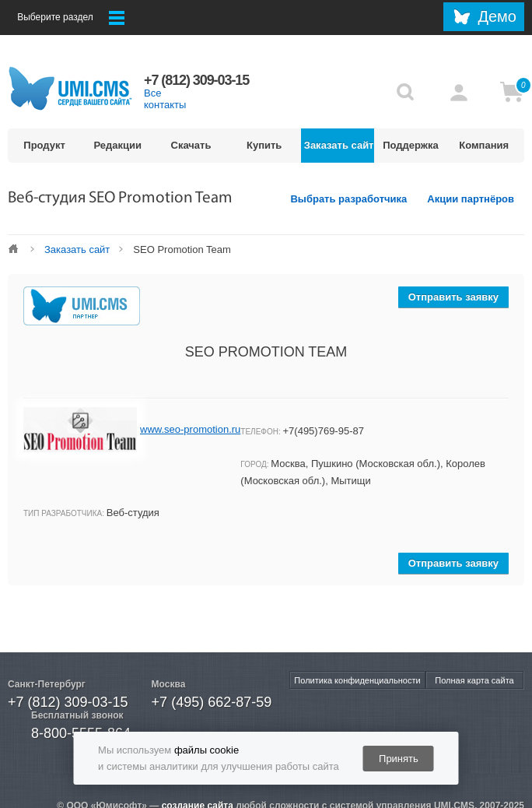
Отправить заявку (453, 297)
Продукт (44, 145)
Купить (264, 145)
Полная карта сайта (474, 680)
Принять (399, 759)
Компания (484, 145)
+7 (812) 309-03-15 (68, 702)
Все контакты (165, 99)
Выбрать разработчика (348, 199)
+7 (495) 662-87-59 (212, 702)
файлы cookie (206, 750)
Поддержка (411, 145)
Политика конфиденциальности (357, 680)
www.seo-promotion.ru (190, 429)
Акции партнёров (471, 199)
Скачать (191, 145)
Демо (497, 16)
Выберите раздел (71, 18)
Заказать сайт (339, 145)
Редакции (118, 145)
